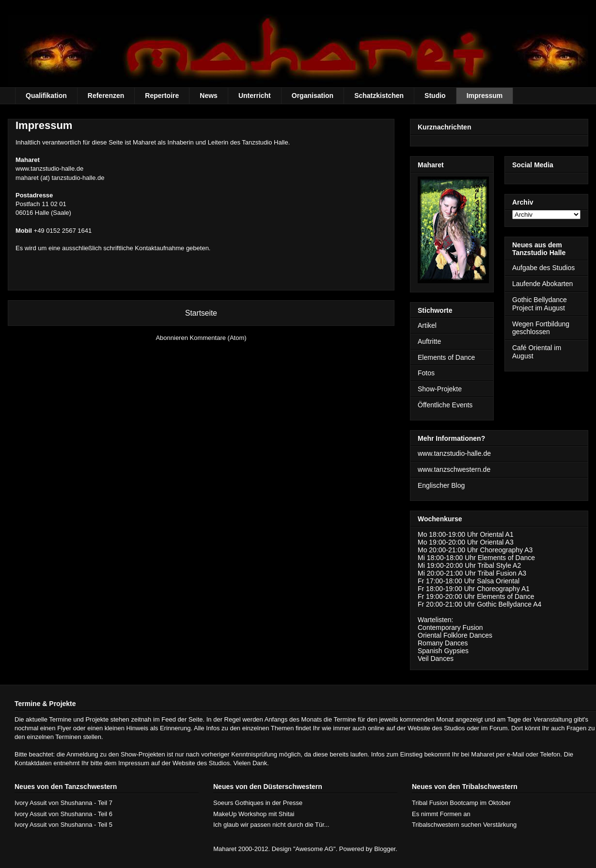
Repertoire (162, 96)
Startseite (201, 313)
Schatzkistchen (379, 96)
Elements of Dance (446, 357)
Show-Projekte (440, 389)
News (209, 96)
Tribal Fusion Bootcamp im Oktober (461, 803)
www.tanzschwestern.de (454, 469)
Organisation (313, 96)
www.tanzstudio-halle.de (49, 169)
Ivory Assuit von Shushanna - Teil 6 (63, 814)
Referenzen (106, 96)
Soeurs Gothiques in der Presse (258, 803)
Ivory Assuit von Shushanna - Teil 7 (63, 803)
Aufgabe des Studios (543, 268)
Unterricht (255, 96)
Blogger (385, 849)
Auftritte (429, 341)
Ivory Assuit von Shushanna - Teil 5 (63, 825)
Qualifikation (46, 96)
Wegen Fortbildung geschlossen (541, 328)
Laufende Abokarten (542, 284)
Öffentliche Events (445, 405)
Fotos (426, 373)
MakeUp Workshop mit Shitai (254, 814)
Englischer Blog (441, 485)
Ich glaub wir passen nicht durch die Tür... (271, 825)
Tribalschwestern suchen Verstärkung (464, 825)
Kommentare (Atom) (218, 338)
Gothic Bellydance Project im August (540, 304)
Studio (435, 96)
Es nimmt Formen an (441, 814)
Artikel (427, 325)
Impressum (485, 96)
